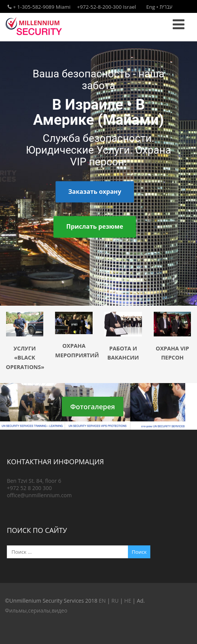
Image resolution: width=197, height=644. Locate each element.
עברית (166, 7)
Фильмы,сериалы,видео (36, 610)
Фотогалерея (93, 407)
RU (115, 601)
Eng (151, 7)
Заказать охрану (95, 192)
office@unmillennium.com (39, 495)
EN (102, 601)
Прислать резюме (95, 227)
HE (128, 601)
